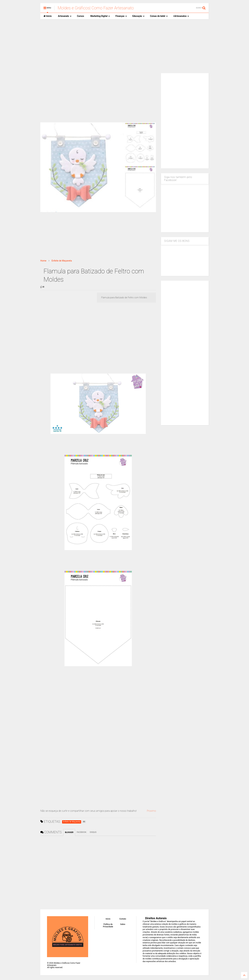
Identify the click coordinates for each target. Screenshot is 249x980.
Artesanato (65, 16)
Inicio (48, 16)
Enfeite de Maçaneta (62, 261)
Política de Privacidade (108, 925)
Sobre (123, 924)
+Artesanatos (181, 16)
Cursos (81, 16)
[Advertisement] (124, 46)
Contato (123, 919)
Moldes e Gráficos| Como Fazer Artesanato (96, 8)
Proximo (151, 811)
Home (43, 261)
